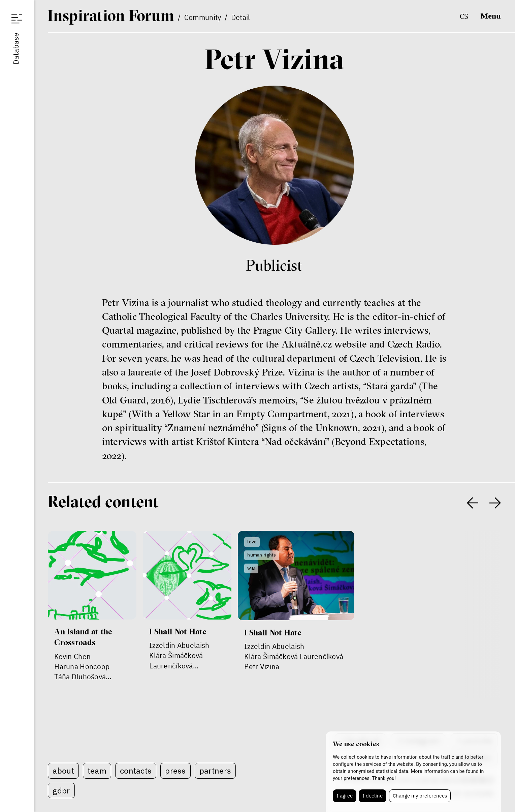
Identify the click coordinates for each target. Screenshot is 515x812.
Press (175, 771)
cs (464, 16)
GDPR (61, 790)
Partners (215, 771)
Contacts (136, 771)
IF (111, 15)
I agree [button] (345, 796)
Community (203, 17)
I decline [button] (373, 796)
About (63, 771)
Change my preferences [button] (420, 796)
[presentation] (473, 503)
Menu (490, 16)
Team (97, 771)
